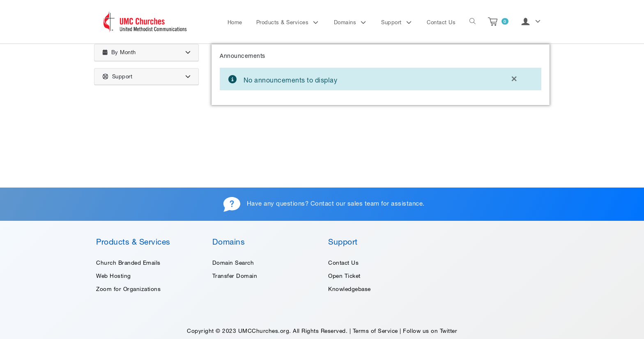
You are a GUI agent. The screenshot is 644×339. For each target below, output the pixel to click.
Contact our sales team (345, 203)
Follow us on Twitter (430, 331)
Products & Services (283, 22)
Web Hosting (114, 276)
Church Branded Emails (128, 263)
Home (235, 22)
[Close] (514, 78)
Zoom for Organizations (128, 289)
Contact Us (441, 22)
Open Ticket (344, 276)
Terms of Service (375, 331)
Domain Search (233, 263)
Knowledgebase (350, 289)
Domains (346, 22)
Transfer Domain (235, 276)
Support (392, 22)
